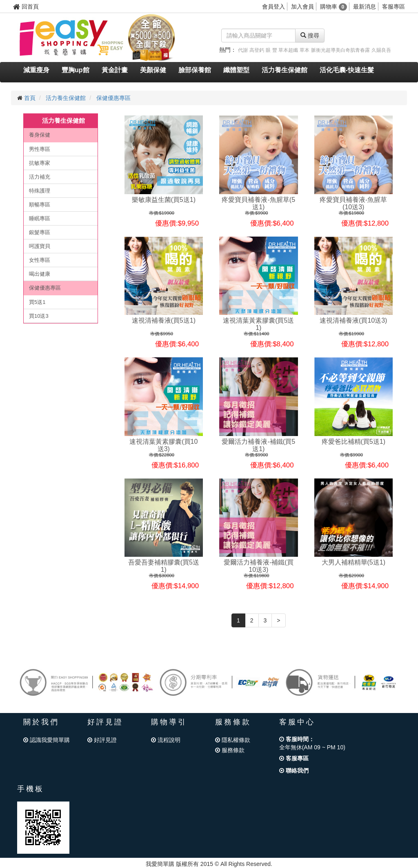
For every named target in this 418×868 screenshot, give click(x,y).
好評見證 (102, 740)
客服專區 (394, 7)
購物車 (334, 7)
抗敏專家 (40, 163)
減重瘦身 (36, 70)
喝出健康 (40, 274)
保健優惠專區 (113, 98)
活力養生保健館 (285, 70)
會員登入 (273, 7)
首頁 (30, 98)
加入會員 (302, 7)
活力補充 (40, 177)
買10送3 (39, 316)
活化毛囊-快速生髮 (347, 70)
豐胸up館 (76, 70)
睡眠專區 (40, 218)
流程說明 (166, 740)
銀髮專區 (40, 232)
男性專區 (40, 149)
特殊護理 (40, 191)
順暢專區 (40, 205)
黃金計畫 (115, 70)
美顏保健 (153, 70)
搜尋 (310, 35)
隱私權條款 (233, 740)
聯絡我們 (294, 771)
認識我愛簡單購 (47, 740)
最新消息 (365, 7)
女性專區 (40, 260)
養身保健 (40, 135)
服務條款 (230, 750)
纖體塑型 (236, 70)
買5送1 (37, 302)
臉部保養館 (195, 70)
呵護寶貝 (40, 246)
